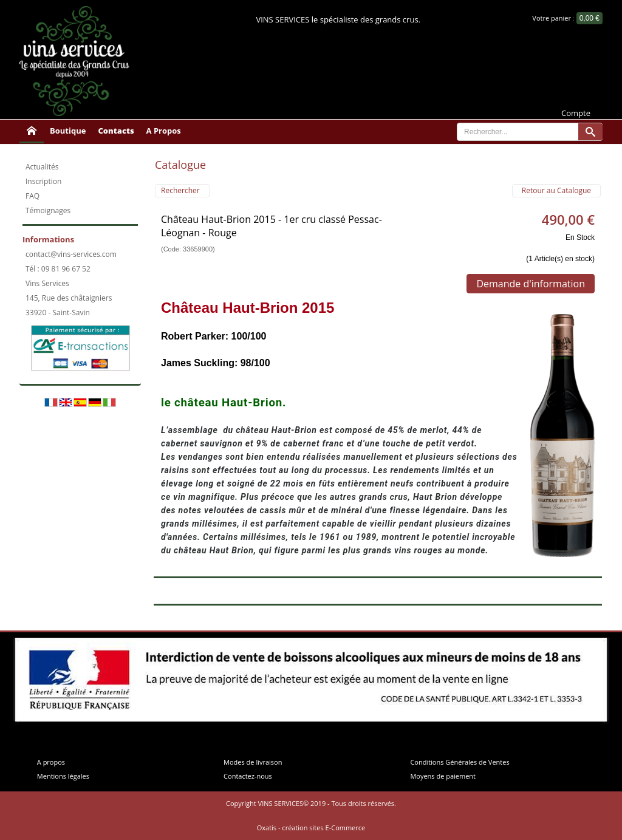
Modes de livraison (253, 762)
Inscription (43, 181)
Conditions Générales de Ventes (460, 762)
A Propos (164, 131)
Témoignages (48, 210)
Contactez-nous (248, 776)
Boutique (68, 131)
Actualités (42, 167)
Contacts (116, 131)
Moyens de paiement (443, 776)
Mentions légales (63, 776)
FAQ (32, 196)
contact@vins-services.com (71, 254)
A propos (51, 762)
